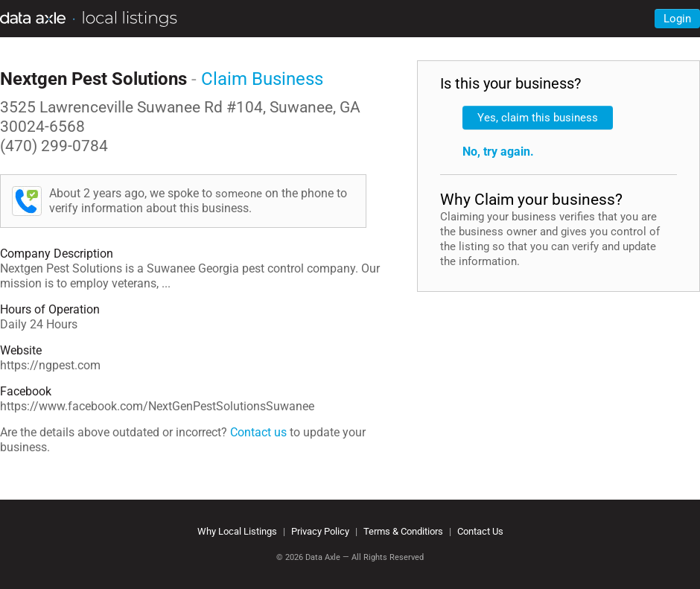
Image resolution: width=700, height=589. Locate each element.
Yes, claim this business (538, 118)
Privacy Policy (320, 531)
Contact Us (480, 531)
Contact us (258, 432)
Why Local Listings (237, 531)
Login (677, 19)
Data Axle (323, 557)
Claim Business (262, 79)
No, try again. (498, 152)
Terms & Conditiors (403, 531)
